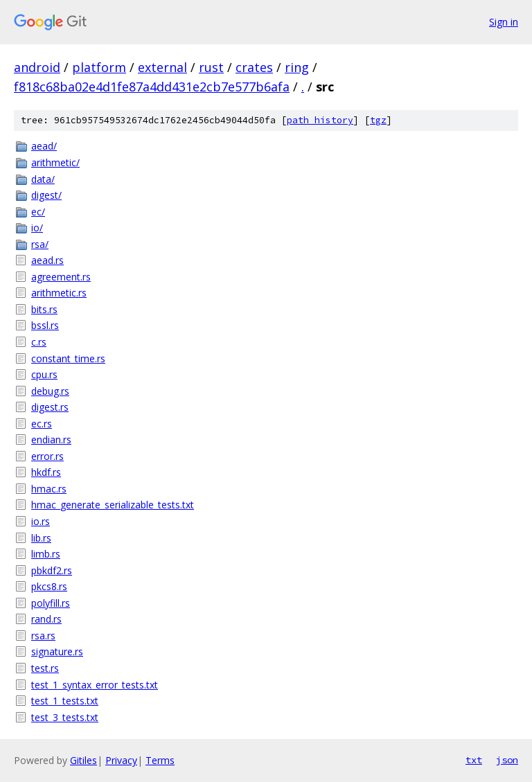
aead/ (44, 146)
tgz (378, 120)
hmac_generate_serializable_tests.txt (113, 505)
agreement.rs (61, 277)
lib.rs (41, 538)
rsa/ (40, 244)
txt (474, 760)
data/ (43, 179)
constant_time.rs (68, 358)
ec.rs (42, 424)
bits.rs (44, 309)
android (37, 67)
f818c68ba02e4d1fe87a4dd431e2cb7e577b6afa (152, 87)
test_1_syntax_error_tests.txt (95, 685)
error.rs (47, 456)
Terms (160, 760)
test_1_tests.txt (65, 701)
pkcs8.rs (49, 586)
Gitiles (83, 760)
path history (320, 120)
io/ (37, 228)
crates (254, 67)
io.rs (41, 521)
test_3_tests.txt (65, 717)
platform (99, 67)
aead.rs (47, 260)
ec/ (38, 212)
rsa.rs (43, 636)
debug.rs (50, 391)
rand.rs (46, 619)
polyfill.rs (51, 603)
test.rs (45, 668)
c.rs (39, 342)
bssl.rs (45, 325)
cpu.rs (44, 374)
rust (211, 67)
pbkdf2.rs (52, 570)
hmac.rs (49, 489)
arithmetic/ (55, 162)
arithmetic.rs (59, 293)
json (507, 760)
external (162, 67)
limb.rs (46, 554)
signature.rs (57, 651)
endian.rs (51, 439)
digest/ (46, 195)
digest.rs (50, 407)
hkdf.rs (46, 472)
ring (297, 67)
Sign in (504, 22)
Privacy (121, 760)
